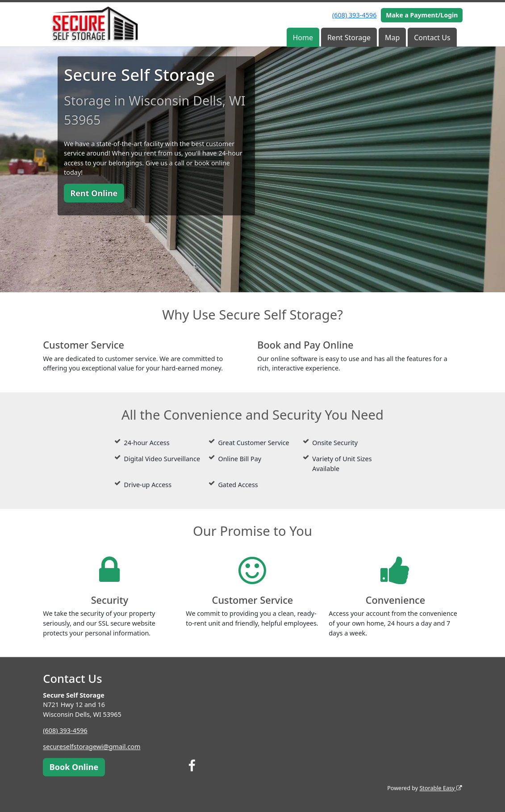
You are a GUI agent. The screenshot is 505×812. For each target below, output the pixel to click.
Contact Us (432, 38)
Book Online (74, 767)
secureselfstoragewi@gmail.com (92, 747)
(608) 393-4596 (354, 15)
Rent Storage (349, 38)
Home (303, 38)
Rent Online (94, 193)
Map (392, 38)
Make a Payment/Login (422, 15)
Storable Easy (440, 788)
